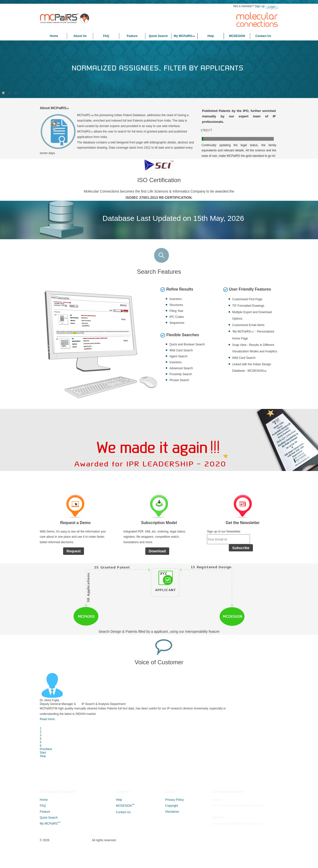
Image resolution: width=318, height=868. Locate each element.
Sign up (260, 6)
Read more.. (105, 772)
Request (74, 609)
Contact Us (263, 36)
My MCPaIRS (184, 36)
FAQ (106, 36)
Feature (132, 36)
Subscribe (241, 609)
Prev (247, 749)
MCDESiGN (237, 36)
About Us (80, 36)
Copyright (172, 850)
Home (54, 36)
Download (157, 609)
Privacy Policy (175, 844)
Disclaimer (172, 856)
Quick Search (158, 36)
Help (211, 36)
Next (255, 749)
